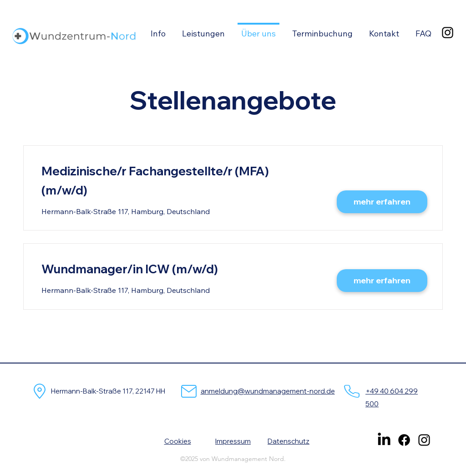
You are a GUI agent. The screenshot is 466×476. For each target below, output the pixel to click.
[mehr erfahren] (382, 202)
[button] (158, 30)
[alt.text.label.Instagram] (448, 33)
